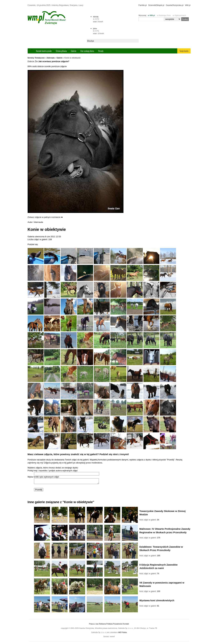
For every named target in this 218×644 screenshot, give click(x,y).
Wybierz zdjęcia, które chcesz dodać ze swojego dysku (53, 468)
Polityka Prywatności (114, 625)
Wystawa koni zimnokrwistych (157, 601)
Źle (36, 61)
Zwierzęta (51, 58)
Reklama (102, 625)
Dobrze (31, 61)
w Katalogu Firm (164, 15)
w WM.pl (151, 15)
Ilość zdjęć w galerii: (149, 521)
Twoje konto (184, 51)
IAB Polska (122, 633)
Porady (101, 51)
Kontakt (126, 625)
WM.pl (188, 5)
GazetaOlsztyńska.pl (175, 5)
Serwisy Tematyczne (36, 58)
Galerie (74, 51)
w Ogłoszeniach (179, 15)
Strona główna (61, 51)
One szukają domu (87, 51)
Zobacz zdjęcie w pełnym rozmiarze (45, 217)
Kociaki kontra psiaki (44, 51)
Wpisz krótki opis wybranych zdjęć (43, 477)
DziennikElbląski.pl (156, 5)
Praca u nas (94, 625)
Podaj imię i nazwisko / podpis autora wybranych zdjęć (53, 471)
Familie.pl (143, 5)
